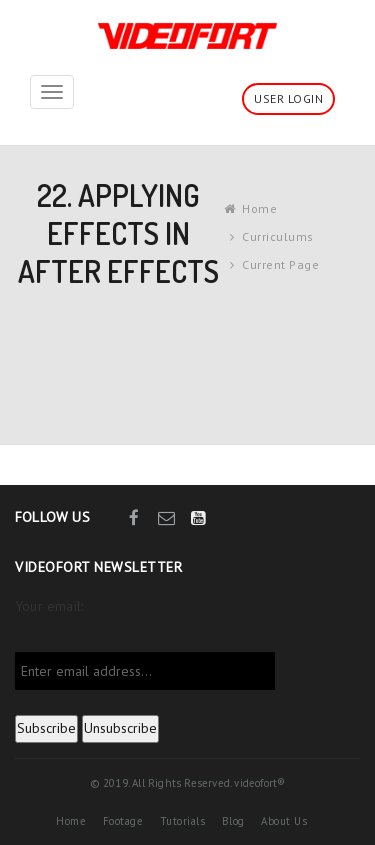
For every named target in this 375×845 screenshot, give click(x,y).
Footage (123, 821)
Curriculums (278, 236)
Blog (233, 821)
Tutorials (183, 821)
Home (259, 208)
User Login (288, 98)
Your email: (49, 606)
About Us (284, 821)
